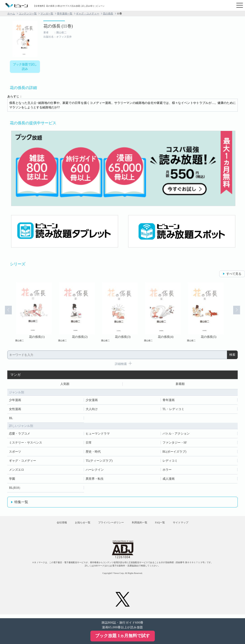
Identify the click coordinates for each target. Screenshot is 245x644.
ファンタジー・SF (175, 443)
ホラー (167, 470)
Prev (6, 312)
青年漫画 (169, 401)
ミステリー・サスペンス (26, 443)
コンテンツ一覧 (28, 14)
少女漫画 (92, 401)
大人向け (92, 410)
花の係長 (108, 14)
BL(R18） (15, 488)
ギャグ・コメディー (88, 14)
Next (239, 312)
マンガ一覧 (47, 14)
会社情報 (54, 525)
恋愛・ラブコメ (20, 434)
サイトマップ (189, 525)
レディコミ (170, 461)
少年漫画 (15, 401)
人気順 (65, 384)
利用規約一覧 (141, 525)
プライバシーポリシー (109, 525)
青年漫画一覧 (65, 14)
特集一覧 (21, 503)
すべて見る (234, 274)
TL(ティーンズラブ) (99, 461)
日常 (89, 443)
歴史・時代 (93, 452)
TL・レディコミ (173, 410)
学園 (12, 479)
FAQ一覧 (165, 525)
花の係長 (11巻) (58, 26)
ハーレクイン (95, 470)
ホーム (11, 14)
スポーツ (15, 452)
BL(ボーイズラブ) (174, 452)
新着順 (180, 384)
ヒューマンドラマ (98, 434)
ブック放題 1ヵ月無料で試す (122, 636)
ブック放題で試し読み (25, 67)
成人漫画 (169, 479)
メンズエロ (17, 470)
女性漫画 (15, 410)
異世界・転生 (95, 479)
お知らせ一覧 (78, 525)
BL (11, 419)
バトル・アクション (176, 434)
